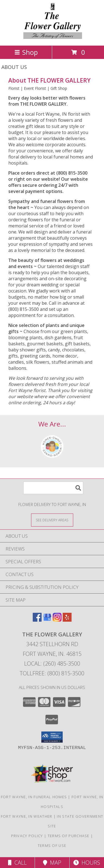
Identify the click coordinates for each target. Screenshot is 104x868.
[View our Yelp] (67, 620)
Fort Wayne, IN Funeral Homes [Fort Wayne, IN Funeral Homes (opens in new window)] (34, 797)
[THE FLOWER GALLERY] (52, 37)
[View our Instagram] (57, 620)
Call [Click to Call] (17, 863)
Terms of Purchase (69, 836)
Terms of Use (52, 845)
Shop (26, 52)
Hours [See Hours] (87, 863)
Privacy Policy (27, 836)
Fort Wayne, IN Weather (27, 816)
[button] (52, 737)
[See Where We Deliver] (52, 520)
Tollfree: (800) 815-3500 (52, 673)
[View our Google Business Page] (47, 620)
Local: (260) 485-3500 (52, 664)
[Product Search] (53, 488)
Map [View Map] (52, 863)
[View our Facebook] (37, 620)
